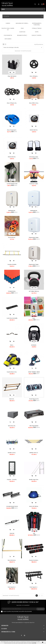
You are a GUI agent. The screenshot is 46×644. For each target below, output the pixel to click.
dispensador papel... (34, 237)
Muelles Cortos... (12, 453)
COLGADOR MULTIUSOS (12, 506)
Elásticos (22, 32)
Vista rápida (14, 72)
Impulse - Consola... (12, 480)
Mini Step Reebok (34, 426)
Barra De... (12, 399)
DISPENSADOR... (12, 211)
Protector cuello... (34, 184)
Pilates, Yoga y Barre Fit (8, 29)
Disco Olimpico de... (12, 103)
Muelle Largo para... (34, 480)
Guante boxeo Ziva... (12, 372)
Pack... (34, 318)
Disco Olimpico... (34, 76)
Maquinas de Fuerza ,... (22, 23)
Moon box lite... (12, 426)
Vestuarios (8, 39)
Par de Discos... (12, 237)
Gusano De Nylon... (34, 560)
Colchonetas (8, 35)
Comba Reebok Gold (12, 184)
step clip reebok (12, 76)
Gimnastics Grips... (34, 157)
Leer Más (34, 643)
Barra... (12, 345)
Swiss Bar (12, 533)
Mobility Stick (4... (34, 453)
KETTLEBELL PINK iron (34, 291)
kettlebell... (34, 345)
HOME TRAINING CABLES (34, 372)
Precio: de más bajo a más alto (23, 47)
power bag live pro (34, 399)
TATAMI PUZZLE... (12, 291)
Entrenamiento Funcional (37, 24)
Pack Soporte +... (34, 587)
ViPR (34, 533)
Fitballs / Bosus (37, 28)
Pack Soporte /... (12, 587)
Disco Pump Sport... (12, 130)
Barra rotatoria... (12, 560)
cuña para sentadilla (12, 318)
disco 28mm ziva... (34, 103)
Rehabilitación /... (22, 35)
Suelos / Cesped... (37, 35)
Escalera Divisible (12, 264)
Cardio (8, 23)
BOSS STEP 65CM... (34, 506)
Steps (37, 32)
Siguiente (42, 596)
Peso (22, 28)
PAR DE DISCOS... (34, 130)
